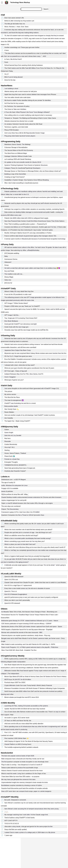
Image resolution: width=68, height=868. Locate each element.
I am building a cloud (11, 89)
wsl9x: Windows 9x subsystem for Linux (14, 485)
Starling (7, 450)
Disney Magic (9, 277)
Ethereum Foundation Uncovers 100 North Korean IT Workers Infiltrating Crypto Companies (35, 688)
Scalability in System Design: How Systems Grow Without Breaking (27, 180)
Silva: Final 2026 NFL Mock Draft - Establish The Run (19, 650)
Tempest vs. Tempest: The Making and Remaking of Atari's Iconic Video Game (30, 118)
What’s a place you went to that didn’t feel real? (20, 544)
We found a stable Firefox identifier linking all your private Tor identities (28, 100)
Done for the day (10, 80)
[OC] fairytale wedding (12, 253)
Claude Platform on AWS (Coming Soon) (18, 744)
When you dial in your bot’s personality (17, 600)
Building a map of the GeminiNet (15, 174)
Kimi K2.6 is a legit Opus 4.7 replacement (18, 585)
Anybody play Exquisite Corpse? (15, 471)
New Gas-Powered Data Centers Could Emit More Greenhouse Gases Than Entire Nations (34, 221)
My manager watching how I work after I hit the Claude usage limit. (26, 815)
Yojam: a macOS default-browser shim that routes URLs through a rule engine (27, 503)
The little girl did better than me (15, 24)
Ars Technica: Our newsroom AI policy (17, 106)
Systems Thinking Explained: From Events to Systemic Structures (26, 165)
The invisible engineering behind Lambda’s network (21, 747)
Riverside (8, 441)
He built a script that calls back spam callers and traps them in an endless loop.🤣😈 (32, 268)
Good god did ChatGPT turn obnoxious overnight (21, 324)
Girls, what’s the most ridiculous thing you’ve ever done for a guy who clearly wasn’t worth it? (35, 547)
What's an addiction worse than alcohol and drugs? (21, 535)
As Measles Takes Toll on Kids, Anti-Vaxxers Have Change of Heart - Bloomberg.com (29, 612)
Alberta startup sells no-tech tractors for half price (21, 91)
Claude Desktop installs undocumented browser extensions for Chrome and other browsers (31, 497)
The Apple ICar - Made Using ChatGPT (17, 421)
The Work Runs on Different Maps (16, 153)
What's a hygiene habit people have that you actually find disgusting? (27, 556)
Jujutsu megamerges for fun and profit (14, 500)
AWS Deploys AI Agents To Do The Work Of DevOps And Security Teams (29, 741)
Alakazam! (8, 262)
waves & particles (7, 491)
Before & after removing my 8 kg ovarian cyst (19, 21)
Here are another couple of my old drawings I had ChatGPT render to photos (30, 415)
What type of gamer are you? (14, 380)
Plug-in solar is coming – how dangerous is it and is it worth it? (22, 765)
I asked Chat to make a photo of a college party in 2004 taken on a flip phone (30, 832)
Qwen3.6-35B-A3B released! (14, 577)
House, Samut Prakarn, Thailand (15, 453)
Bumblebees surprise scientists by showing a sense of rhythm (22, 785)
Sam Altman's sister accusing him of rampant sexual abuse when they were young (31, 809)
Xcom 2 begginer (10, 377)
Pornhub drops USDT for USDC (15, 682)
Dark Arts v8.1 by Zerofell (13, 435)
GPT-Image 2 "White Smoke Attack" (16, 303)
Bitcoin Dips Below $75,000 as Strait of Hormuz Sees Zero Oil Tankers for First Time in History (35, 677)
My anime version (10, 394)
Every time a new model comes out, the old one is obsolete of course (27, 588)
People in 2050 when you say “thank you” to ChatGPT (22, 306)
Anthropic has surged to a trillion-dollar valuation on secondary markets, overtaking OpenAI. (35, 209)
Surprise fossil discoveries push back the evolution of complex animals (24, 788)
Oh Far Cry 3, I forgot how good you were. (18, 356)
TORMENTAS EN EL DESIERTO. (16, 465)
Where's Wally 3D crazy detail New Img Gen (19, 291)
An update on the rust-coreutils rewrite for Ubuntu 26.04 (23, 162)
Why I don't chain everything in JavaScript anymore (21, 183)
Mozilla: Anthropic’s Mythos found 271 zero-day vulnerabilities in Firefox (28, 233)
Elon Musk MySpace (11, 321)
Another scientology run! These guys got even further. (22, 47)
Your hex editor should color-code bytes (17, 97)
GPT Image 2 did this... (12, 315)
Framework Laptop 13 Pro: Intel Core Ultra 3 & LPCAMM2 (20, 512)
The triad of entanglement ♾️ (14, 400)
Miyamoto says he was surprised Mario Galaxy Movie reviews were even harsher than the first (35, 353)
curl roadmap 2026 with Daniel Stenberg (18, 159)
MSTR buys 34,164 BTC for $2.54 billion (18, 679)
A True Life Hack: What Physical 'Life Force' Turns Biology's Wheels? (27, 112)
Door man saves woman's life (14, 18)
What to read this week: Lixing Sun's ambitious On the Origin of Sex (24, 774)
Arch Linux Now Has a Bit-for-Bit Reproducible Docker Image (25, 133)
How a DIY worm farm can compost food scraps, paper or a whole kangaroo (26, 791)
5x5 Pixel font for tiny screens (14, 103)
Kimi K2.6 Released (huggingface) (16, 594)
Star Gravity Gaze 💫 (11, 409)
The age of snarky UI (8, 483)
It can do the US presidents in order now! (18, 294)
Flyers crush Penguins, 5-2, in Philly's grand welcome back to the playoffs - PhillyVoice (30, 647)
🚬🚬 (6, 812)
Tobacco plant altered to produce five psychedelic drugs (20, 768)
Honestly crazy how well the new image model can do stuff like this (26, 330)
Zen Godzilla (9, 418)
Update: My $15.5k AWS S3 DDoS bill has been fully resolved (25, 709)
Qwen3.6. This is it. (11, 591)
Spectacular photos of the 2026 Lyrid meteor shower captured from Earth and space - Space (32, 627)
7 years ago (8, 835)
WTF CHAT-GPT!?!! (11, 821)
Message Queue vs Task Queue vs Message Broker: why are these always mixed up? (33, 171)
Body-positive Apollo (11, 406)
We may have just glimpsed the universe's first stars (18, 779)
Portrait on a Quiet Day (12, 459)
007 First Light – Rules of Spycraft (16, 371)
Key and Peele (9, 271)
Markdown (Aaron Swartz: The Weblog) (17, 144)
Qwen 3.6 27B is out (11, 580)
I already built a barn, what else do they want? (20, 365)
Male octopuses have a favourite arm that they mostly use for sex (23, 759)
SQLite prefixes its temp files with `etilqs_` (15, 494)
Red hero (8, 438)
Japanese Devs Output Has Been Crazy (18, 350)
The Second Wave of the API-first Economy (19, 150)
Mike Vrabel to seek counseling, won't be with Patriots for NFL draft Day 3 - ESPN (28, 644)
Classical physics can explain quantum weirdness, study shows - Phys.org (26, 635)
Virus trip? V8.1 (10, 447)
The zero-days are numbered (11, 506)
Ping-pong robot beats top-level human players (20, 136)
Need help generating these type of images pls (20, 468)
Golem (7, 430)
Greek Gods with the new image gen (16, 327)
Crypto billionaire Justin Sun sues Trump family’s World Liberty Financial (28, 685)
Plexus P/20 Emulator (12, 130)
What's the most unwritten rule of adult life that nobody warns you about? (28, 530)
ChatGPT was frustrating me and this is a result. (20, 403)
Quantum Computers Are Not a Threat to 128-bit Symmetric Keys (23, 515)
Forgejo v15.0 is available (10, 488)
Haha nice (8, 280)
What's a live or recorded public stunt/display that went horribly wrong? (28, 538)
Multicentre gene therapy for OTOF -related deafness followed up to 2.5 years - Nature (30, 621)
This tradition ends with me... (14, 274)
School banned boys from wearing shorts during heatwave (24, 65)
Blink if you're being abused (14, 77)
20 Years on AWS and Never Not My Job (18, 721)
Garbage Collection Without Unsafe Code (18, 156)
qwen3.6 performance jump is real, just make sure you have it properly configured (31, 597)
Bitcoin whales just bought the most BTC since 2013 (22, 697)
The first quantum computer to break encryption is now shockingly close (25, 762)
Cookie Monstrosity (11, 444)
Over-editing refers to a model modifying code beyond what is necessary (28, 115)
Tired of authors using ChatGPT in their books (20, 818)
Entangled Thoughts (11, 462)
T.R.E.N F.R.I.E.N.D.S (12, 824)
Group (7, 265)
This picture (8, 391)
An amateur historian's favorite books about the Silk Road (23, 124)
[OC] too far (8, 283)
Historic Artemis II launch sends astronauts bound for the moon (22, 771)
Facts (6, 62)
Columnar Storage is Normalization (16, 147)
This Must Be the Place (12, 397)
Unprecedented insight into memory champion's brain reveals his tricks (25, 782)
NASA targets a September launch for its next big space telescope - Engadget (27, 630)
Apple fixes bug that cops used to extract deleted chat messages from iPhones (30, 94)
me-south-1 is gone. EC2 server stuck (17, 718)
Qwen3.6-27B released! (12, 603)
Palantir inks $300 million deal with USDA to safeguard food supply (26, 218)
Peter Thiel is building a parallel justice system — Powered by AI (26, 224)
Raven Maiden (9, 412)
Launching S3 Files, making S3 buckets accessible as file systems (26, 706)
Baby (6, 256)
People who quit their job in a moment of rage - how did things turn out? (28, 532)
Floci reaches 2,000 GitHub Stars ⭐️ (17, 738)
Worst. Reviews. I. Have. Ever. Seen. (17, 27)
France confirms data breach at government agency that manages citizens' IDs (30, 236)
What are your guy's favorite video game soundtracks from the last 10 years (29, 368)
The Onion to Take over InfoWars (15, 109)
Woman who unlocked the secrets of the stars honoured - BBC (22, 632)
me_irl (6, 74)
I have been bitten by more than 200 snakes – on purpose (20, 777)
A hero (7, 50)
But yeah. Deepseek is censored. (15, 800)
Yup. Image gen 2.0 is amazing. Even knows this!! (21, 318)
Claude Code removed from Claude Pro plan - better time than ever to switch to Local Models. (35, 582)
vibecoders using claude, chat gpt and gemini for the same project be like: (29, 827)
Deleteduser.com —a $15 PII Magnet (14, 480)
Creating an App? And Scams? (15, 177)
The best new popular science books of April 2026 (18, 756)
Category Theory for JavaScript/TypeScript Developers (22, 168)
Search (46, 9)
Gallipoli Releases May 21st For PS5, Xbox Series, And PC (24, 374)
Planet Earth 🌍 (10, 456)
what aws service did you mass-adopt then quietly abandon (24, 724)
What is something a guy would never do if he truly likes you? (25, 541)
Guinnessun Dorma (11, 259)
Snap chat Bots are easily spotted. (16, 829)
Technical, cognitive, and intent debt (16, 127)
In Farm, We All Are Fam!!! (13, 59)
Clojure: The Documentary (10, 509)
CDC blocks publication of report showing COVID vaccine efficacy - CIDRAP (26, 624)
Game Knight (9, 433)
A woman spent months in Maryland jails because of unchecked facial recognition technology (35, 239)
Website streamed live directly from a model (19, 121)
